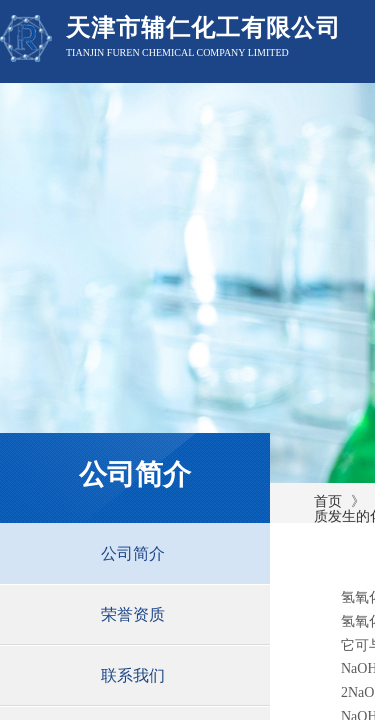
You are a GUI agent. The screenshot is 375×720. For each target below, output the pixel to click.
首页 (328, 501)
